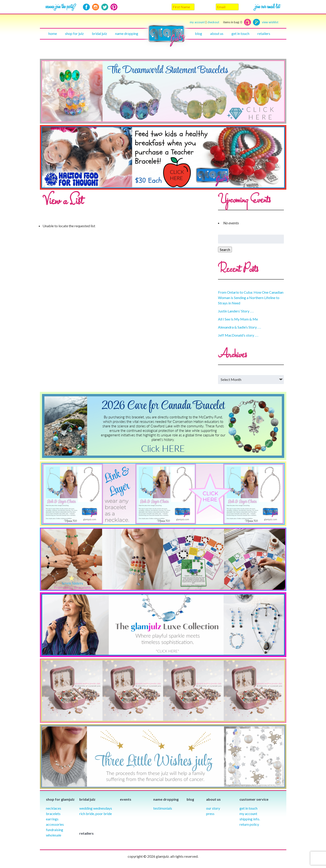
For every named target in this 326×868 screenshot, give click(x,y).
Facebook (86, 7)
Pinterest (114, 7)
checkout (225, 22)
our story (213, 808)
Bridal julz (99, 33)
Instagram (96, 7)
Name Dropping (127, 33)
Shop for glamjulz (60, 799)
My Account (248, 814)
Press (210, 814)
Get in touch (240, 33)
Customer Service (254, 799)
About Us (217, 33)
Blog (199, 33)
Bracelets (53, 814)
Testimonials (163, 808)
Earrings (52, 819)
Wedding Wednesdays (96, 808)
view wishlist (270, 22)
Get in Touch (248, 808)
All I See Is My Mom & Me (238, 319)
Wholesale (54, 835)
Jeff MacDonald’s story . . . (238, 335)
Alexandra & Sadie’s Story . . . (239, 327)
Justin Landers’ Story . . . (236, 311)
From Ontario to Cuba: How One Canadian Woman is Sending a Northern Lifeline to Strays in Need (251, 298)
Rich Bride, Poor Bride (96, 814)
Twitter (105, 7)
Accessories (55, 824)
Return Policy (249, 824)
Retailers (264, 33)
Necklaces (54, 808)
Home (53, 33)
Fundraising (55, 830)
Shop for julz (74, 33)
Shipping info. (250, 819)
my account (197, 22)
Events (126, 799)
